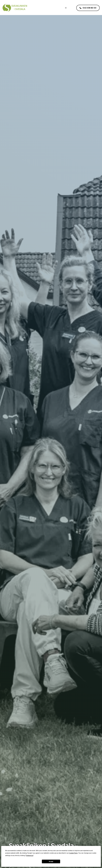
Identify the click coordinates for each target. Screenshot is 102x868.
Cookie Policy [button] (73, 853)
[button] (65, 8)
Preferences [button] (29, 856)
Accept (51, 862)
